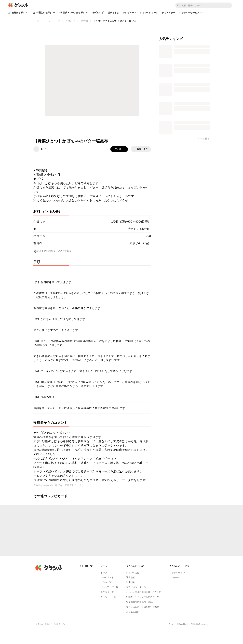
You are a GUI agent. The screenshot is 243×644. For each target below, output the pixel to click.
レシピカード (130, 13)
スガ (43, 149)
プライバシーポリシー (137, 587)
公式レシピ (98, 13)
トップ (104, 573)
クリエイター (169, 13)
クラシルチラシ (177, 573)
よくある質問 (133, 612)
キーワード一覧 (108, 597)
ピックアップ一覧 (109, 587)
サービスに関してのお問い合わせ (143, 607)
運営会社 (131, 577)
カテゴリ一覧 (107, 592)
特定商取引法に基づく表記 (139, 602)
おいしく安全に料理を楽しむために (144, 592)
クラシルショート (149, 13)
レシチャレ (175, 577)
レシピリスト (107, 577)
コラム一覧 (106, 582)
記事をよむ (113, 13)
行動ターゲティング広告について (143, 597)
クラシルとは (133, 573)
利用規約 (131, 582)
